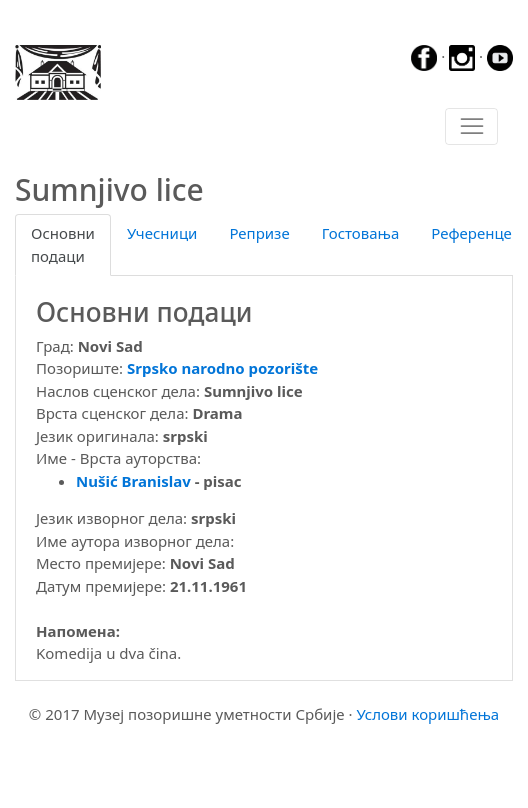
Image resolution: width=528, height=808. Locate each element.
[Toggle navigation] (471, 127)
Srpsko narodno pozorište (222, 368)
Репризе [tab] (259, 233)
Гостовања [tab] (361, 233)
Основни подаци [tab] (63, 244)
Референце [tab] (471, 233)
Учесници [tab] (162, 233)
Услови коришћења (427, 714)
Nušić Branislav (133, 481)
